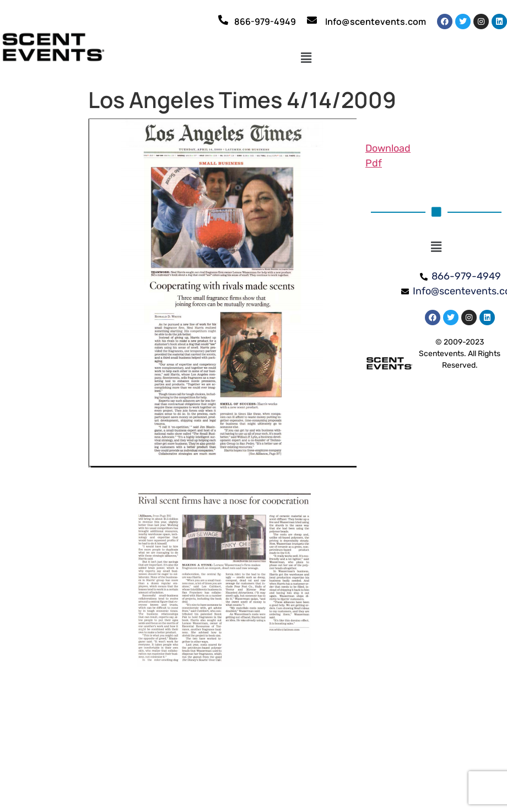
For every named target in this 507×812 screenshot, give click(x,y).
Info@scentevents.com (376, 21)
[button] (306, 58)
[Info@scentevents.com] (312, 20)
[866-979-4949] (223, 20)
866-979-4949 (265, 21)
